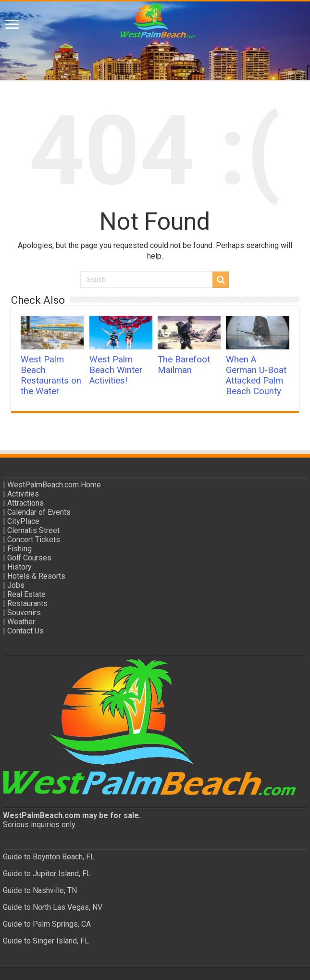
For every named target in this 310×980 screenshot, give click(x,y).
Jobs (16, 585)
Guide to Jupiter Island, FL (47, 874)
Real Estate (26, 594)
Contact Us (25, 631)
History (19, 567)
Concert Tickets (34, 540)
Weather (21, 622)
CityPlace (23, 521)
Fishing (19, 549)
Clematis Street (33, 530)
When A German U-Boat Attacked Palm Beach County (256, 375)
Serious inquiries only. (40, 825)
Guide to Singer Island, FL (46, 941)
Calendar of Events (39, 512)
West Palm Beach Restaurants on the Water (51, 375)
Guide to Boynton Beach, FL (49, 857)
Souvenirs (24, 613)
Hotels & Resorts (36, 576)
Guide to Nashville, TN (40, 890)
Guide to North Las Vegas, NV (53, 907)
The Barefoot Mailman (184, 365)
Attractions (25, 503)
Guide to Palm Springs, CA (47, 924)
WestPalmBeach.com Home (54, 485)
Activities (23, 494)
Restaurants (27, 603)
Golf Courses (29, 558)
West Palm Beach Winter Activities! (116, 370)
